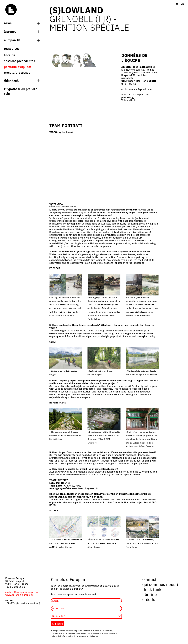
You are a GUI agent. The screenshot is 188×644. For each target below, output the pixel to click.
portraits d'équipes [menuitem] (18, 67)
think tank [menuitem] (152, 589)
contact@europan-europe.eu (21, 592)
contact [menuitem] (149, 579)
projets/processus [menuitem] (17, 72)
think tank (22, 80)
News (22, 23)
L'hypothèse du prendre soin (21, 91)
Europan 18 (22, 40)
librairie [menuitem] (10, 55)
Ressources (22, 48)
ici (133, 97)
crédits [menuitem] (149, 599)
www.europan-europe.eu (19, 595)
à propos (22, 31)
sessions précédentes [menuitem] (19, 61)
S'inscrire (58, 624)
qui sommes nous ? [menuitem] (160, 584)
